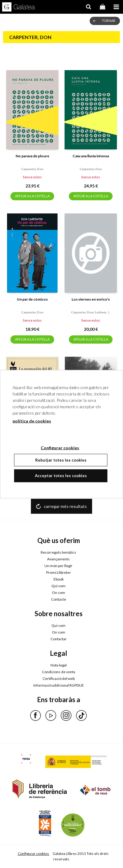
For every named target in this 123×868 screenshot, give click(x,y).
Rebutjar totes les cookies (61, 460)
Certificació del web (59, 679)
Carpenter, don (32, 169)
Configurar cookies (34, 854)
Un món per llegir (58, 566)
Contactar (59, 639)
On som (59, 593)
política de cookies (32, 421)
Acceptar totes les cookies (61, 476)
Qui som (58, 586)
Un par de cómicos (32, 299)
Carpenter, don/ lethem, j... (91, 312)
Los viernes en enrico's (91, 299)
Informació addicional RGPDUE (59, 685)
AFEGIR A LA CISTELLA (32, 196)
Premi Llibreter (59, 572)
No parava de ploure (32, 156)
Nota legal (59, 665)
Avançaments (58, 559)
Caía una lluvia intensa (91, 156)
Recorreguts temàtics (58, 552)
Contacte (59, 599)
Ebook (59, 579)
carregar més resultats (65, 506)
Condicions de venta (59, 672)
